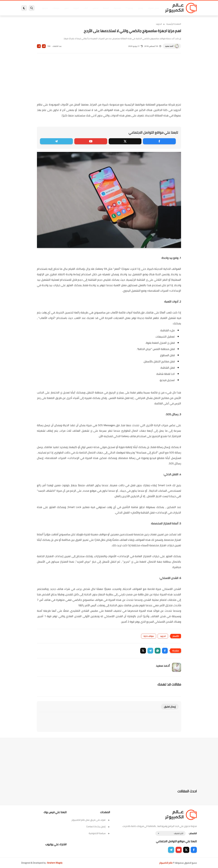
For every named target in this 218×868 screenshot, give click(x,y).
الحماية (106, 8)
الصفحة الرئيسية (174, 24)
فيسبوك (117, 8)
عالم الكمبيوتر (166, 863)
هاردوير (45, 8)
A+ (44, 46)
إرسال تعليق (170, 707)
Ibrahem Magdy (55, 863)
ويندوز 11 (129, 8)
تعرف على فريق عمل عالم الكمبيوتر (91, 820)
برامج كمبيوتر (153, 8)
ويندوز (140, 8)
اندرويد (76, 8)
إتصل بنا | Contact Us (98, 827)
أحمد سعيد (169, 46)
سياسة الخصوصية (99, 833)
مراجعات (56, 8)
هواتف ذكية (149, 636)
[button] (165, 651)
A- (39, 46)
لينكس (95, 8)
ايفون (66, 8)
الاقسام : (193, 833)
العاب (86, 8)
